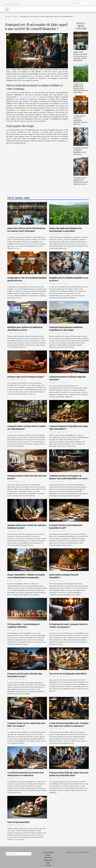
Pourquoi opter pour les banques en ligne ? (26, 377)
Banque (48, 855)
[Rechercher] (81, 3)
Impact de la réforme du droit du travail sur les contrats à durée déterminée (80, 56)
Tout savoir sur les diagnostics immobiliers (68, 674)
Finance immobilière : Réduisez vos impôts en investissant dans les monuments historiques (26, 577)
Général (15, 16)
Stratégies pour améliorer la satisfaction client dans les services (81, 181)
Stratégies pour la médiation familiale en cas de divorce (81, 151)
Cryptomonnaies (48, 852)
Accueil (8, 16)
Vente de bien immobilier (18, 822)
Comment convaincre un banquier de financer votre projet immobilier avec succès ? (69, 478)
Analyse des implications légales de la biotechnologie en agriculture (81, 88)
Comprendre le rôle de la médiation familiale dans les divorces (80, 120)
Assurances (48, 857)
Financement (48, 860)
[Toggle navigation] (7, 9)
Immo (48, 863)
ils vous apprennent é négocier (29, 97)
